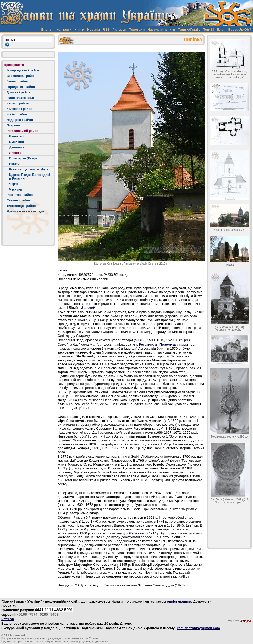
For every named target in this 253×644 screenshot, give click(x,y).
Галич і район (17, 81)
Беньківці (17, 136)
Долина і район (18, 92)
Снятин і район (18, 200)
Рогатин (15, 164)
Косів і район (17, 114)
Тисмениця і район (21, 206)
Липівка (15, 153)
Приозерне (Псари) (24, 158)
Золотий (88, 308)
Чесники (16, 189)
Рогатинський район (22, 131)
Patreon (8, 619)
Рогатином (148, 345)
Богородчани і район (23, 70)
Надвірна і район (20, 120)
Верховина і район (21, 76)
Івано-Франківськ (20, 98)
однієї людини (179, 601)
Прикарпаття (14, 65)
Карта (62, 270)
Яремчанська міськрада (25, 211)
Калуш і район (18, 103)
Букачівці (16, 142)
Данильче (17, 147)
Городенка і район (21, 87)
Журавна (136, 533)
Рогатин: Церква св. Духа (29, 169)
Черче (14, 184)
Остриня (13, 125)
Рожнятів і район (20, 195)
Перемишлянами (174, 345)
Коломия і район (19, 109)
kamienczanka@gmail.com (198, 628)
